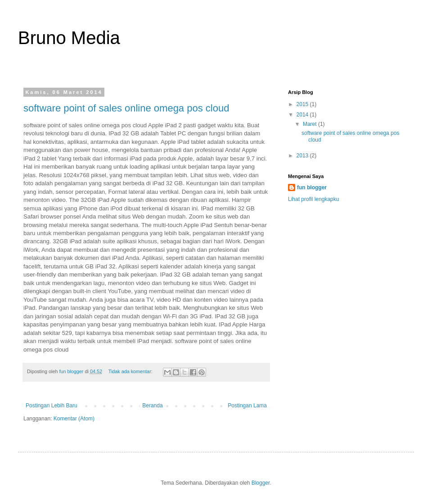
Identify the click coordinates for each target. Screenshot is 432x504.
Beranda (152, 406)
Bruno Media (69, 38)
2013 (303, 156)
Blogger (261, 483)
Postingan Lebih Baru (52, 406)
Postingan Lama (247, 406)
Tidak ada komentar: (131, 371)
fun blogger (312, 187)
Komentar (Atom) (74, 419)
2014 (303, 115)
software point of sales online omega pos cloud (126, 108)
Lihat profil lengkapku (313, 199)
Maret (310, 124)
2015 (303, 104)
